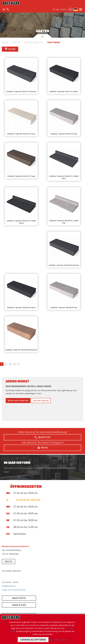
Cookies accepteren (33, 640)
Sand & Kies (19, 605)
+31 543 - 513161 (59, 10)
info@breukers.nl (9, 586)
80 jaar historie (17, 463)
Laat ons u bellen (41, 400)
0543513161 (42, 437)
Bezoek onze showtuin (18, 400)
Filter (10, 49)
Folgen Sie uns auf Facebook (14, 590)
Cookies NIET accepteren (58, 640)
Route (43, 448)
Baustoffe (19, 598)
